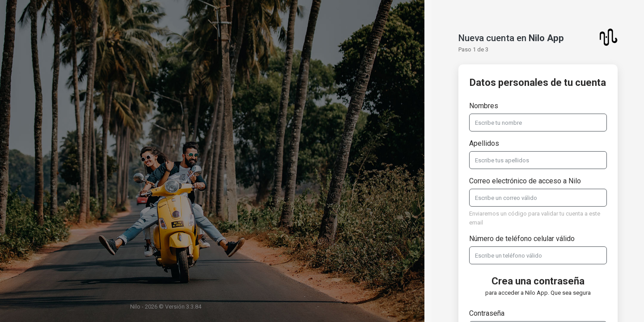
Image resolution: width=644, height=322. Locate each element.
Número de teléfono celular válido (522, 239)
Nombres (484, 106)
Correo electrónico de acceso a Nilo (525, 181)
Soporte (604, 304)
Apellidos (484, 143)
